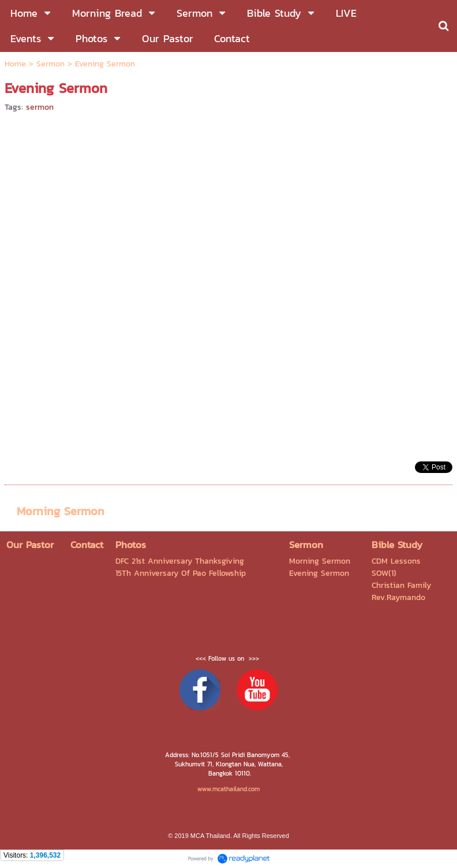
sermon (40, 107)
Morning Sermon (61, 511)
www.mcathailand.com (228, 789)
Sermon (50, 64)
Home (15, 64)
